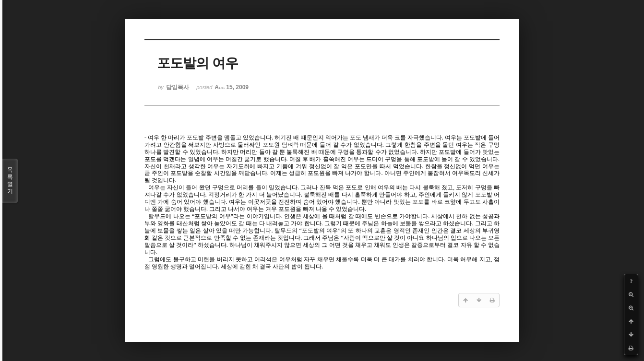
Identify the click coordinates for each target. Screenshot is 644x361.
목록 (10, 181)
